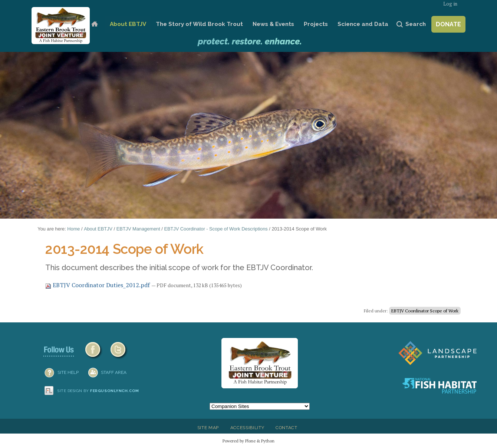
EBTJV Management (138, 229)
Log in (450, 4)
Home (94, 24)
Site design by (98, 391)
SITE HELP (68, 372)
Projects (316, 24)
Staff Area (114, 372)
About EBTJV (128, 24)
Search (416, 24)
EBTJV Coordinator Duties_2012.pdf (98, 285)
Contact (287, 428)
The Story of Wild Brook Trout (199, 24)
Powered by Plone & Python (249, 441)
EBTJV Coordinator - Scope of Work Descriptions (216, 229)
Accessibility (247, 428)
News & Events (273, 24)
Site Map (208, 428)
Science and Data (363, 24)
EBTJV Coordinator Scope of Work (425, 311)
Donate (448, 24)
